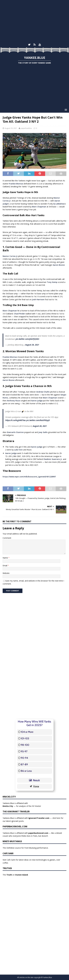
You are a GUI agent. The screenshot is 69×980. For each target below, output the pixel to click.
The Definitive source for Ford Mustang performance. (26, 848)
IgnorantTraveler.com (39, 818)
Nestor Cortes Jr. (10, 256)
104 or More (27, 732)
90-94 (24, 758)
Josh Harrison (38, 299)
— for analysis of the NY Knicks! (22, 806)
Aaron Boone (59, 265)
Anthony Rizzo (14, 401)
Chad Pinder (19, 314)
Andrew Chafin (43, 392)
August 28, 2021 (40, 426)
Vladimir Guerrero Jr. (53, 459)
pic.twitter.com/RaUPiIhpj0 (38, 420)
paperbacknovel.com (38, 833)
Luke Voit (18, 450)
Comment (7, 538)
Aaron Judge (37, 401)
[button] (65, 110)
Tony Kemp (52, 282)
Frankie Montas (16, 184)
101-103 (25, 738)
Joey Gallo (43, 432)
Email (5, 566)
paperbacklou (26, 128)
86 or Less (26, 771)
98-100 (25, 745)
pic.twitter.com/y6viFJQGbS (27, 339)
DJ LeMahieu (59, 204)
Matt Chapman (39, 207)
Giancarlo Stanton (15, 432)
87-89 (24, 764)
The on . (15, 875)
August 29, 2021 (11, 128)
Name (6, 558)
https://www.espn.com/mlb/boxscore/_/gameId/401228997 (29, 477)
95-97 (24, 751)
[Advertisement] (34, 21)
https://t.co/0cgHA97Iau (16, 420)
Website (6, 573)
